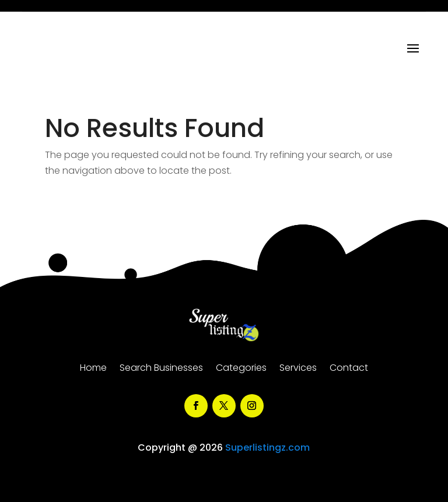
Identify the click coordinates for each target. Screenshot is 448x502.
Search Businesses (161, 369)
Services (298, 369)
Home (93, 369)
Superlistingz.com (267, 447)
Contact (349, 369)
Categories (241, 369)
